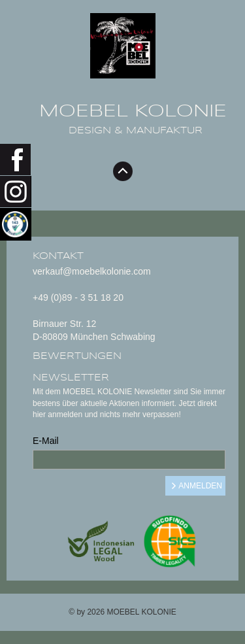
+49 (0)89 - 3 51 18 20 (78, 297)
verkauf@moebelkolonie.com (92, 271)
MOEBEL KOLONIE (133, 111)
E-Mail (46, 441)
